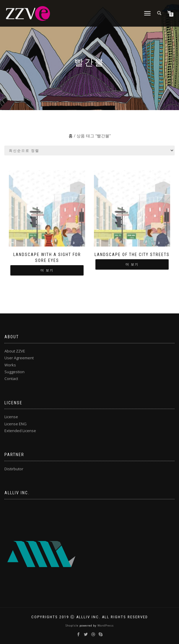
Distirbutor (14, 469)
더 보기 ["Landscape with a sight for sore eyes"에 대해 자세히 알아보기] (47, 270)
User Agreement (19, 358)
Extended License (20, 431)
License (11, 417)
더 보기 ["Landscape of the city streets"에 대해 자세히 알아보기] (132, 264)
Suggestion (14, 372)
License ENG (16, 424)
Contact (11, 379)
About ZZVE (15, 351)
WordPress (105, 626)
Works (10, 365)
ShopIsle (73, 626)
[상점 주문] (89, 150)
